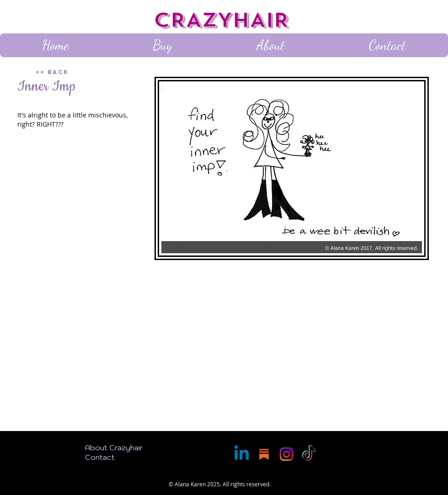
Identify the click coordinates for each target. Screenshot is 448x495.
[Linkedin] (242, 454)
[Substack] (264, 454)
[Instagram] (286, 454)
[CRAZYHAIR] (224, 21)
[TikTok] (309, 454)
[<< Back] (68, 72)
